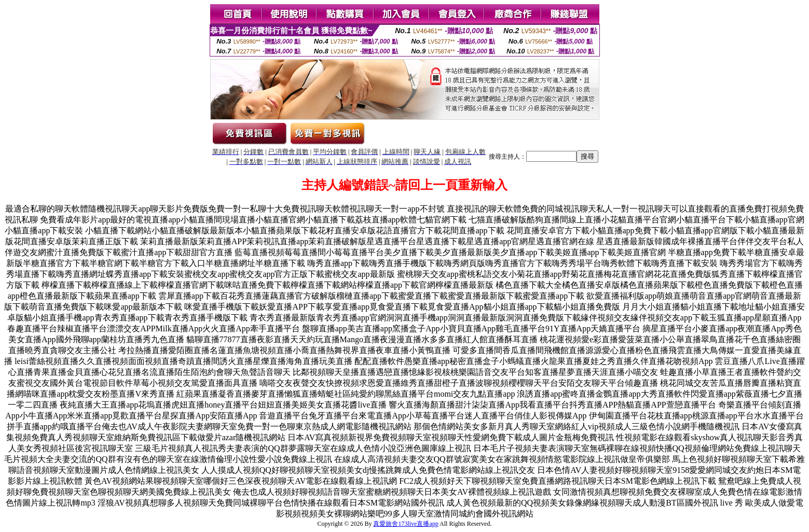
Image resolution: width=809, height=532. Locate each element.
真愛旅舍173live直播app (406, 524)
